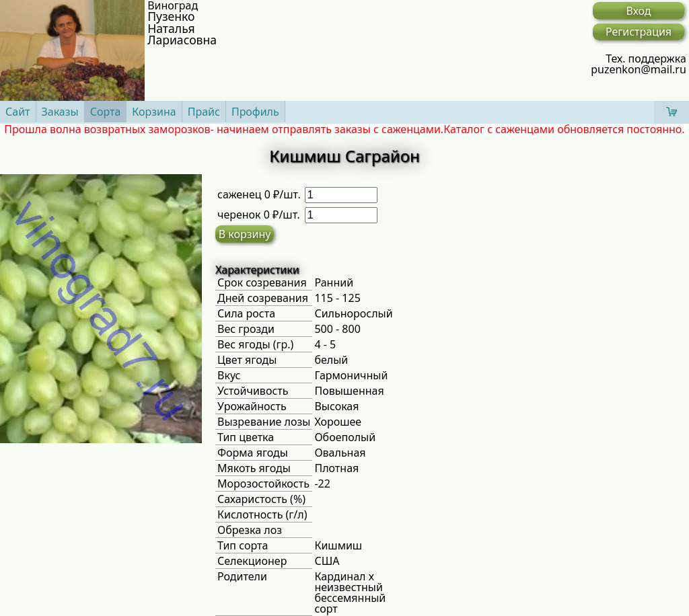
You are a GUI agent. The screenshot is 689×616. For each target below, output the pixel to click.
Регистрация (639, 32)
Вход (638, 11)
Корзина (154, 112)
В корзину (245, 234)
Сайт (18, 112)
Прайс (204, 112)
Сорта (106, 112)
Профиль (255, 112)
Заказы (60, 112)
